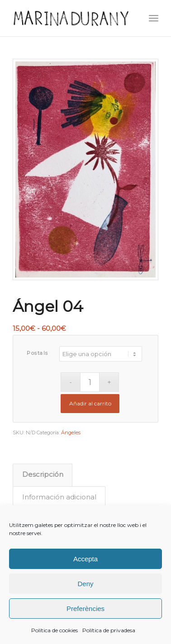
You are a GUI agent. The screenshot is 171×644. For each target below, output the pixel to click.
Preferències (85, 609)
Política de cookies (55, 630)
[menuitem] (154, 18)
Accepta (85, 559)
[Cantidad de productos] (90, 382)
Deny (85, 584)
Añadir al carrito (90, 403)
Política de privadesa (109, 630)
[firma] (71, 18)
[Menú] (154, 18)
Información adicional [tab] (59, 497)
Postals (38, 353)
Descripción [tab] (43, 475)
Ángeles (71, 432)
